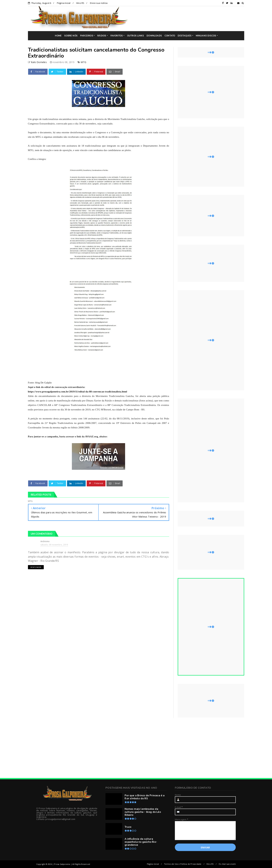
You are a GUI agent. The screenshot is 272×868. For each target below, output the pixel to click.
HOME (58, 36)
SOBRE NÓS (71, 36)
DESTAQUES (185, 36)
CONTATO (170, 36)
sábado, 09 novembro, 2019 (54, 545)
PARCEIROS (87, 36)
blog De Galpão (44, 383)
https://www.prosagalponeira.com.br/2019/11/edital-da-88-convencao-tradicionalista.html (78, 392)
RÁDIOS (102, 36)
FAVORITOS (117, 36)
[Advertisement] (188, 18)
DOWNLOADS (154, 36)
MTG (83, 62)
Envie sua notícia (99, 3)
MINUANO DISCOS (206, 36)
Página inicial (64, 3)
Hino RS (80, 3)
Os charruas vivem (227, 864)
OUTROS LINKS (136, 36)
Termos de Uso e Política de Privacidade (183, 864)
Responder (36, 567)
